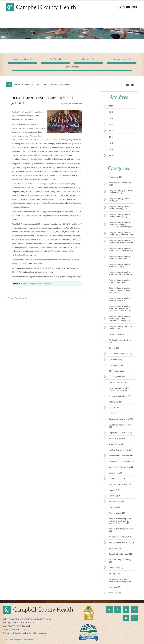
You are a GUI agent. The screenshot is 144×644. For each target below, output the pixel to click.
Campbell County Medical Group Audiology (119, 204)
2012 (111, 152)
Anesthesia (115, 173)
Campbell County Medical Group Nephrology (119, 262)
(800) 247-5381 (23, 622)
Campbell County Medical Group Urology (119, 296)
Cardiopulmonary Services (120, 338)
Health (125, 65)
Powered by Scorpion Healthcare (18, 636)
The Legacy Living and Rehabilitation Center (120, 577)
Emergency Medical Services (121, 422)
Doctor (114, 410)
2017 (111, 121)
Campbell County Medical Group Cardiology (119, 212)
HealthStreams (55, 184)
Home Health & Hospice (121, 452)
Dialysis (114, 404)
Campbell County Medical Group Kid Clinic (119, 254)
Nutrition (114, 492)
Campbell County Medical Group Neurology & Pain (121, 270)
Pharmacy (115, 504)
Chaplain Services (118, 379)
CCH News (115, 356)
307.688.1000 (128, 7)
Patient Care (116, 498)
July (45, 81)
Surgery (114, 570)
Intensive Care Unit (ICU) (44, 280)
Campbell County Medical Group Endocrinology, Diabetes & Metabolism (120, 221)
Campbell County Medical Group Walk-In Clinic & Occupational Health (120, 305)
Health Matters (117, 435)
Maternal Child (117, 475)
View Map (47, 615)
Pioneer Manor (117, 509)
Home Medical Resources (121, 458)
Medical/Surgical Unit (120, 481)
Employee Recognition (29, 280)
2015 (39, 81)
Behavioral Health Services (120, 180)
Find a (19, 65)
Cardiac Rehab (116, 331)
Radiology (115, 545)
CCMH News (116, 367)
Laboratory (115, 469)
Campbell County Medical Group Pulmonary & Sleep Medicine (119, 287)
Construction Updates (120, 392)
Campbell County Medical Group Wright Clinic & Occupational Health (119, 315)
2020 (111, 102)
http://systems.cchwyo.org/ (15, 626)
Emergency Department (121, 415)
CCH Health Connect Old (24, 81)
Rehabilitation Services (121, 550)
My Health (98, 65)
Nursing (114, 486)
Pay (45, 65)
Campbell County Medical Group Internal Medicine (121, 246)
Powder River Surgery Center (121, 526)
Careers (114, 344)
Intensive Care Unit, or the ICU (24, 116)
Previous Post (12, 294)
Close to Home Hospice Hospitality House (119, 386)
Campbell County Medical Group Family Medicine (121, 230)
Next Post (25, 294)
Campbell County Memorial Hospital (120, 324)
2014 (111, 139)
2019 (111, 108)
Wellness (115, 589)
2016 (111, 127)
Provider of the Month (120, 533)
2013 (111, 146)
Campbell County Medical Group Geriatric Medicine (121, 238)
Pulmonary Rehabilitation (121, 539)
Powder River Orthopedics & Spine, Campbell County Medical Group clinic (121, 517)
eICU (38, 212)
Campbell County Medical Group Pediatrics (119, 278)
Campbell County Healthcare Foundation (121, 188)
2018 (111, 115)
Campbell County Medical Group (119, 196)
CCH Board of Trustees (120, 350)
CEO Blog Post (117, 373)
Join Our (72, 65)
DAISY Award (115, 398)
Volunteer (115, 583)
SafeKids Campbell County (120, 557)
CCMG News (116, 362)
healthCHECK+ (116, 441)
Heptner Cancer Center (120, 446)
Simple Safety (116, 564)
